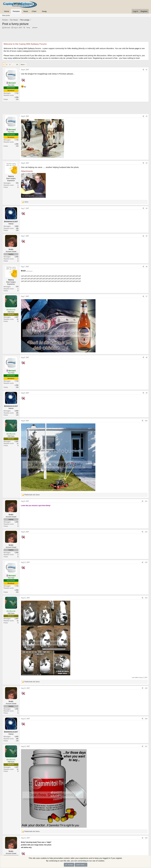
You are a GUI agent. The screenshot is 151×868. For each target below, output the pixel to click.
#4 (147, 208)
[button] (38, 11)
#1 (147, 70)
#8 (147, 357)
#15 (146, 688)
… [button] (13, 65)
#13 (146, 562)
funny (28, 28)
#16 (146, 719)
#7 (147, 296)
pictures (35, 28)
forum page (134, 48)
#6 (147, 267)
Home (7, 11)
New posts (6, 15)
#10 (146, 421)
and (32, 495)
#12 (146, 532)
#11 (146, 501)
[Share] (143, 70)
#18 (146, 838)
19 (17, 65)
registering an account (74, 55)
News (26, 11)
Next (22, 65)
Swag (44, 11)
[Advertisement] (75, 36)
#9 (147, 393)
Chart (34, 11)
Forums (16, 11)
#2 (147, 116)
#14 (146, 598)
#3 (147, 163)
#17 (146, 746)
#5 (147, 236)
